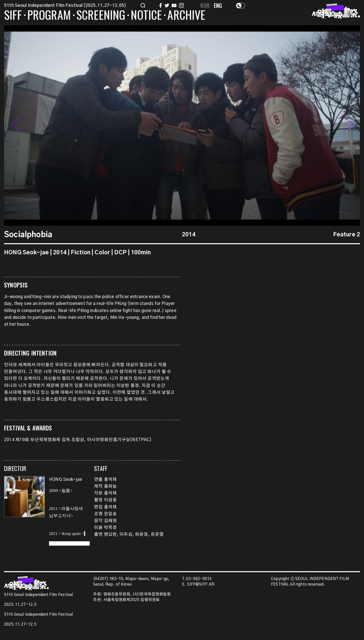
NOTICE (146, 16)
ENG (218, 5)
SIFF (13, 16)
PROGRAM (49, 16)
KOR (205, 5)
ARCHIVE (186, 16)
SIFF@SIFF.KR (201, 584)
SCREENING (101, 16)
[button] (349, 125)
